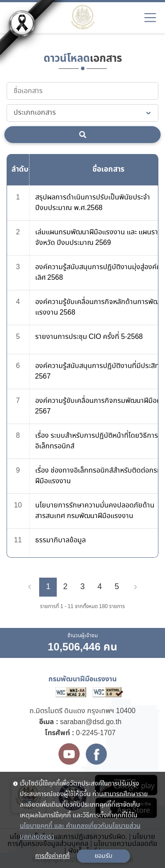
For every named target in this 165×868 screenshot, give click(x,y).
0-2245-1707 (96, 733)
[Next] (136, 587)
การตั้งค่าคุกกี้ (52, 856)
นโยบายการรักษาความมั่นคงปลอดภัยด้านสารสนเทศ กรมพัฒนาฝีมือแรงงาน (95, 511)
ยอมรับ (103, 856)
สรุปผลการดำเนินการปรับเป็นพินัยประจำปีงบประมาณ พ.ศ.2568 (93, 203)
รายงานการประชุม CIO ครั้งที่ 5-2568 (89, 337)
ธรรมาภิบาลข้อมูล (60, 540)
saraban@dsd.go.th (91, 722)
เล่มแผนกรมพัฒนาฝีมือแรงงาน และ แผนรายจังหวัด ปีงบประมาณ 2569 (99, 238)
